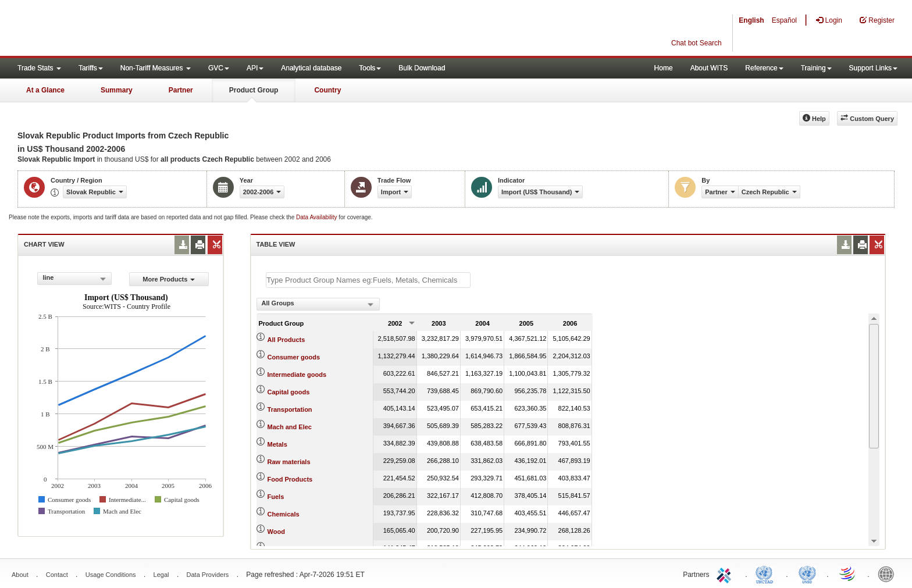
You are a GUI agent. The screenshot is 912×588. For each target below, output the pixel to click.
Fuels (276, 497)
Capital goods (289, 392)
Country (327, 90)
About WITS (709, 68)
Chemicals (284, 514)
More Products (169, 279)
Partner (181, 90)
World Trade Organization (848, 573)
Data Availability (317, 217)
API (255, 68)
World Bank (889, 573)
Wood (276, 532)
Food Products (290, 479)
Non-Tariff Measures (156, 68)
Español (784, 20)
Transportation (290, 409)
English (751, 20)
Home (664, 68)
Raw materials (289, 462)
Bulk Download (422, 68)
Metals (277, 444)
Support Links (873, 68)
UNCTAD (767, 573)
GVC (219, 68)
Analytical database (311, 68)
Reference (764, 68)
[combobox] (74, 279)
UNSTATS (807, 573)
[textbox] (368, 280)
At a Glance (45, 90)
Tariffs (91, 68)
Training (816, 68)
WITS (116, 29)
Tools (370, 68)
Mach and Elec (290, 427)
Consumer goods (294, 357)
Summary (117, 90)
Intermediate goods (297, 375)
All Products (286, 340)
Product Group (254, 90)
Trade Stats (39, 68)
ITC (726, 573)
